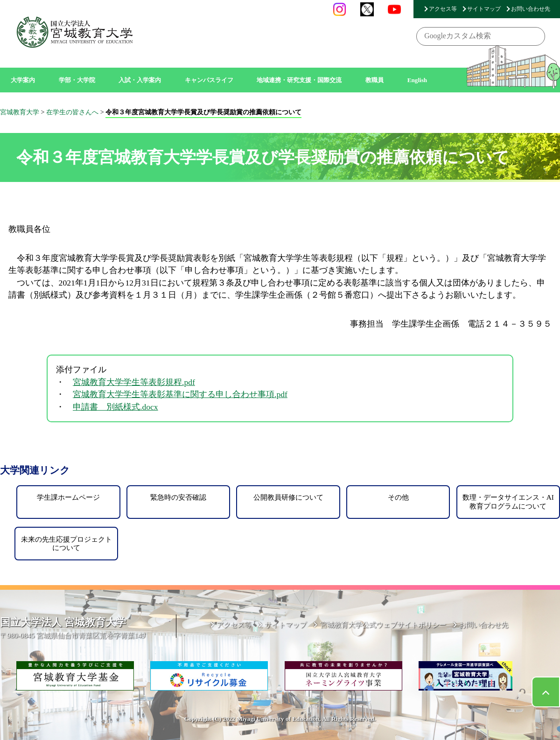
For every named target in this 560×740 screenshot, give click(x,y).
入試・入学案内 (140, 80)
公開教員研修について (288, 497)
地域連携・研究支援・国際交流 (299, 80)
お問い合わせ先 (531, 9)
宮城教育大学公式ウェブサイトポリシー (383, 625)
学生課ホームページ (68, 497)
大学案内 (23, 80)
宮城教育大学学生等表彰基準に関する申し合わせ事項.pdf (180, 394)
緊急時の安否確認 (178, 497)
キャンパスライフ (209, 80)
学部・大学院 (77, 80)
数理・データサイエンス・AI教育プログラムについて (508, 501)
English (417, 80)
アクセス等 (443, 9)
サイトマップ (484, 9)
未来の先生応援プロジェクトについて (66, 543)
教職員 (374, 80)
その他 (398, 497)
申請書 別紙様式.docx (115, 407)
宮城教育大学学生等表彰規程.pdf (134, 382)
